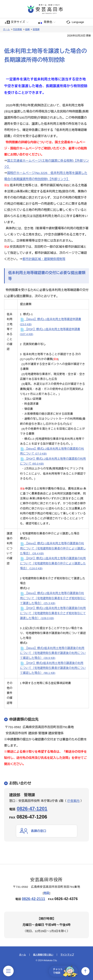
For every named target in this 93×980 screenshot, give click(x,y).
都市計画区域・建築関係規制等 (44, 259)
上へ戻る (85, 971)
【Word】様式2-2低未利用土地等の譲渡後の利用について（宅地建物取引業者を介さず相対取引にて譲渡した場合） (53, 598)
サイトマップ (67, 955)
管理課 (36, 29)
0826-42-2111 (34, 899)
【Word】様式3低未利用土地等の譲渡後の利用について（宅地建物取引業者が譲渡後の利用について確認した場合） (53, 653)
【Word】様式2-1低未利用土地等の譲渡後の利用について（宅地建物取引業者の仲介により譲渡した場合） (53, 548)
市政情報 (17, 29)
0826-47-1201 (32, 809)
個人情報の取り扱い (43, 955)
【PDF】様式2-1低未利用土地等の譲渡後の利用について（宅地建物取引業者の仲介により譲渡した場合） (53, 563)
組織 (27, 29)
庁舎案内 (73, 801)
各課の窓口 (39, 831)
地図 (46, 893)
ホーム (6, 29)
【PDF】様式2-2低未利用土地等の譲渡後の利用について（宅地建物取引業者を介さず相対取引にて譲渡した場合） (53, 613)
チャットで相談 (65, 971)
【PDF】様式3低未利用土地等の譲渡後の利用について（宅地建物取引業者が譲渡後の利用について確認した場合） (53, 668)
